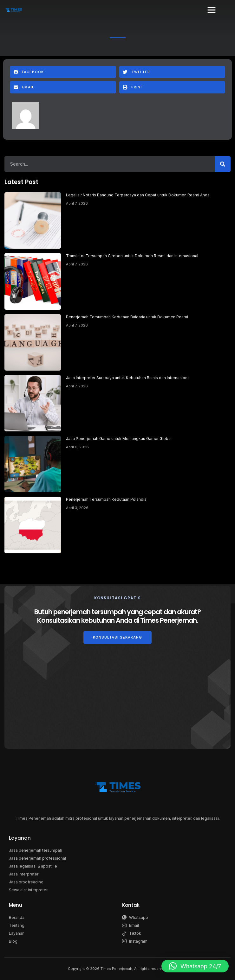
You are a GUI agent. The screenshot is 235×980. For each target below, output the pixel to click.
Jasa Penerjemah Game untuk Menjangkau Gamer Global (119, 439)
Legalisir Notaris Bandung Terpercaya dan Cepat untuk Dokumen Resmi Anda (138, 195)
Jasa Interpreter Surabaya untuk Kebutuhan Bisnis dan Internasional (128, 378)
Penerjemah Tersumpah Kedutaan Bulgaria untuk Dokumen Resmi (127, 317)
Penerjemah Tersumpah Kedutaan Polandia (106, 499)
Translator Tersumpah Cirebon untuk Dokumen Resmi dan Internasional (132, 256)
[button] (212, 10)
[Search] (223, 164)
